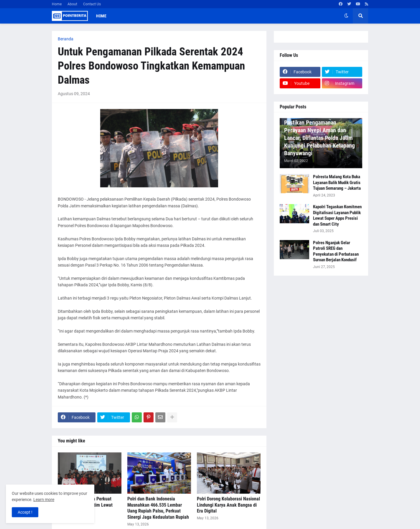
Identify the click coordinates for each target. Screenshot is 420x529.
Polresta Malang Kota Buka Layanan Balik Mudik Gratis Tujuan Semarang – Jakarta (337, 182)
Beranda (66, 39)
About (72, 4)
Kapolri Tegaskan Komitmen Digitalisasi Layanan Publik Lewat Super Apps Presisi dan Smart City (337, 215)
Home (57, 4)
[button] (346, 16)
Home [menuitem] (101, 16)
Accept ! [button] (25, 512)
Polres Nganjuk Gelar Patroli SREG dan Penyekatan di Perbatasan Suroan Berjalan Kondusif (336, 251)
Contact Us (92, 4)
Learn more (44, 500)
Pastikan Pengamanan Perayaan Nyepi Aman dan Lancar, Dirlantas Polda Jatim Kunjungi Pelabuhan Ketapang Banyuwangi (319, 138)
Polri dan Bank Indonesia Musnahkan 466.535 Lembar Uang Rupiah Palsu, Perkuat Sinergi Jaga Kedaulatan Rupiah (158, 508)
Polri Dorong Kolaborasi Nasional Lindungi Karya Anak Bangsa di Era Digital (228, 505)
